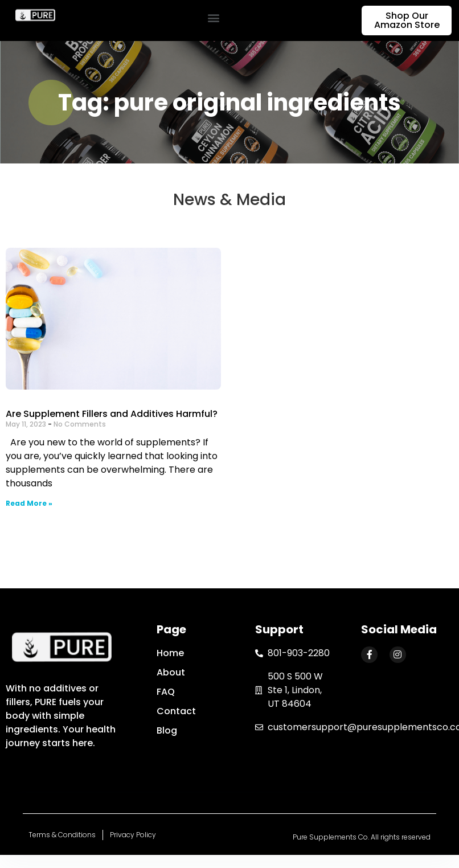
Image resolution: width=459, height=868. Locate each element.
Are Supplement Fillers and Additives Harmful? (112, 414)
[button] (213, 18)
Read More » (29, 503)
